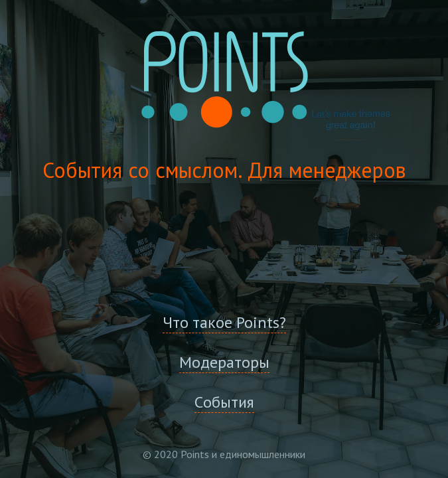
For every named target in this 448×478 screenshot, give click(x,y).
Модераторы (224, 362)
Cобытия (224, 402)
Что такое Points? (224, 322)
